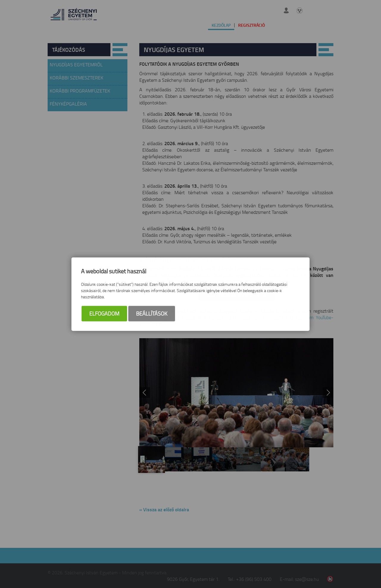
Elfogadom (104, 314)
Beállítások (152, 314)
